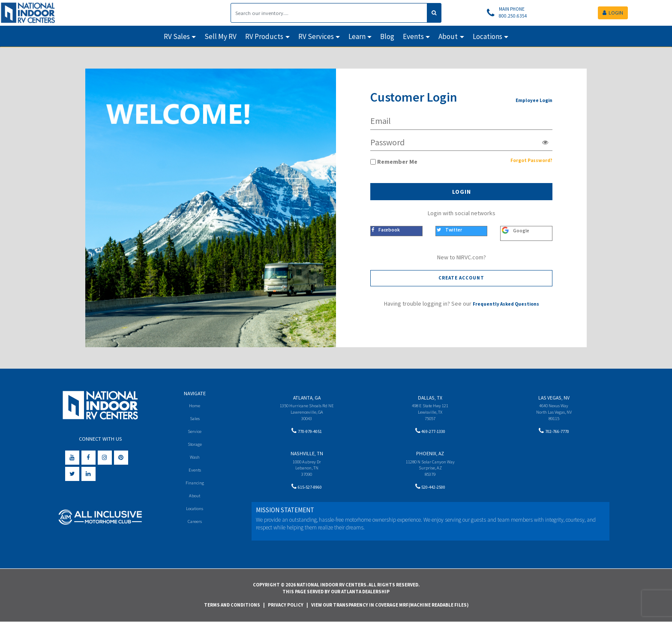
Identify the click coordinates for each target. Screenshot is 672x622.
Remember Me (397, 162)
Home (195, 405)
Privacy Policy (286, 605)
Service (195, 432)
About (195, 498)
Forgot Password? (526, 162)
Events (195, 471)
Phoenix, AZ (430, 455)
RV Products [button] (264, 36)
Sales (195, 419)
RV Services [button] (316, 36)
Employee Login (530, 100)
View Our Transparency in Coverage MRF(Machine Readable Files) (390, 605)
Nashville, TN (307, 455)
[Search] (329, 13)
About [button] (448, 36)
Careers (195, 524)
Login (462, 192)
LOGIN (613, 13)
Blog (387, 36)
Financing (195, 485)
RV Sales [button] (177, 36)
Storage (195, 445)
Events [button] (413, 36)
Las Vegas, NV (554, 398)
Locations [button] (487, 36)
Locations (195, 511)
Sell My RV (220, 36)
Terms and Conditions (232, 605)
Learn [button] (357, 36)
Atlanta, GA (307, 398)
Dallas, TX (430, 398)
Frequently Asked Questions (506, 305)
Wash (195, 458)
